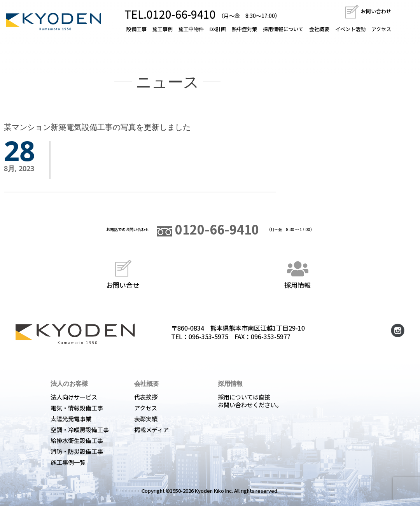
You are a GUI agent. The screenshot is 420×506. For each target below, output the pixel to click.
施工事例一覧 (68, 462)
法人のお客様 (69, 383)
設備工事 (136, 29)
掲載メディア (151, 430)
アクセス (381, 29)
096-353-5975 (208, 336)
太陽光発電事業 (71, 419)
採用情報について (283, 29)
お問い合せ (123, 273)
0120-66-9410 (208, 229)
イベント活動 (350, 29)
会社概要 (319, 29)
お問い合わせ (368, 11)
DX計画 (218, 29)
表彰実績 (146, 419)
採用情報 (297, 273)
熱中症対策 (244, 29)
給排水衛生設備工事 (77, 440)
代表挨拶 (146, 397)
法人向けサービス (74, 397)
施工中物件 (191, 29)
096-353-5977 (271, 336)
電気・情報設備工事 (77, 408)
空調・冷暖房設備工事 (80, 430)
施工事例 (163, 29)
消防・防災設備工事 (77, 451)
